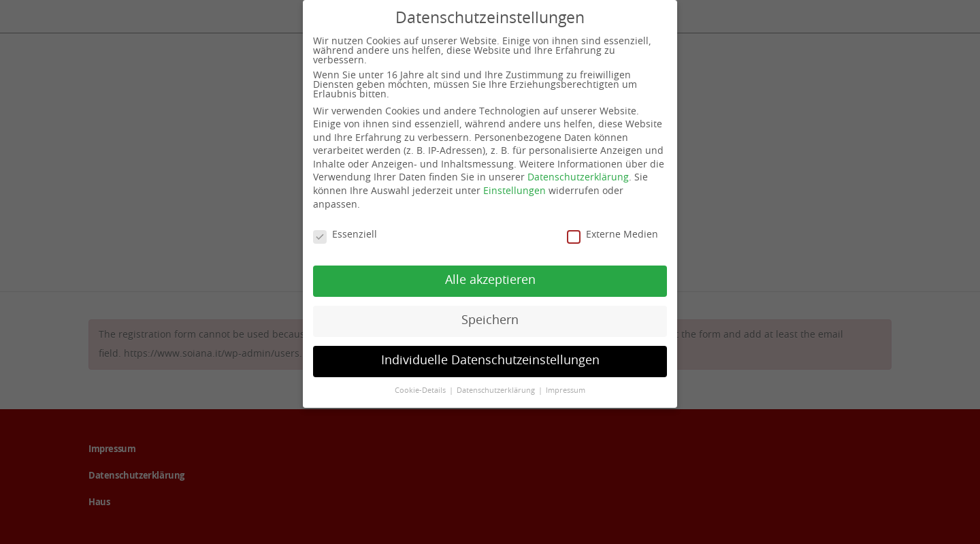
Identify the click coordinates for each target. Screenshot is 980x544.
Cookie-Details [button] (421, 390)
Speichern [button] (490, 320)
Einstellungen (514, 191)
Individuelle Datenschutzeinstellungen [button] (490, 360)
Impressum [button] (566, 390)
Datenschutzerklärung (578, 178)
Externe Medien (612, 234)
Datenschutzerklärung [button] (497, 390)
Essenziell (345, 234)
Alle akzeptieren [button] (490, 280)
